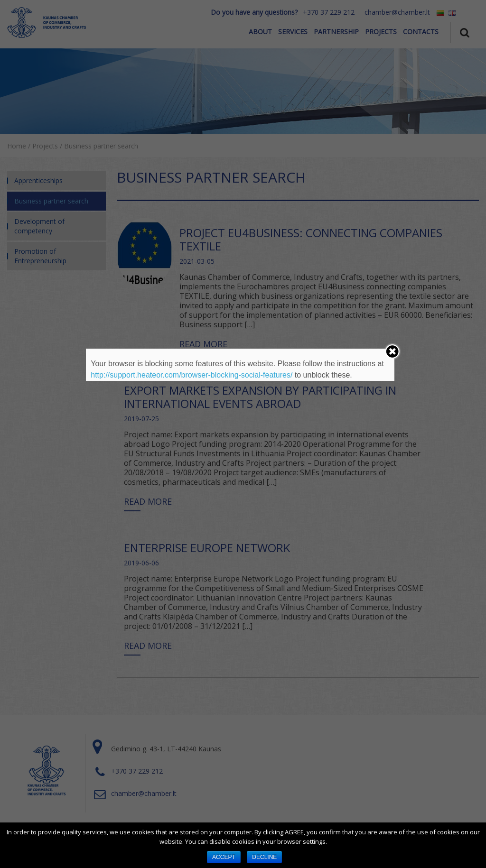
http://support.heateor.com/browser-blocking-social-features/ (192, 375)
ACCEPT (224, 857)
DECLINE (264, 857)
